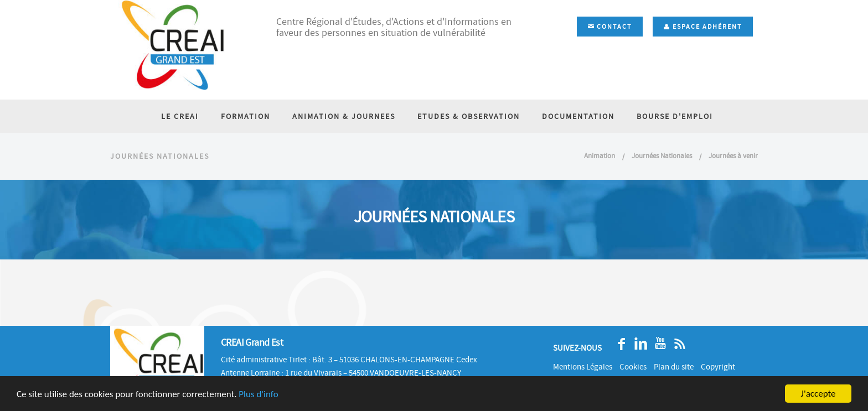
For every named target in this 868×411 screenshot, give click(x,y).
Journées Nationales (663, 156)
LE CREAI (180, 116)
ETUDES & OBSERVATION (469, 116)
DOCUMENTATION (578, 116)
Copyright (718, 367)
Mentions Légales (583, 367)
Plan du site (674, 367)
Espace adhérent (703, 27)
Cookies (633, 367)
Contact (610, 27)
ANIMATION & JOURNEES (344, 116)
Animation (600, 156)
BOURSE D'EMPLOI (675, 116)
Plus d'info (258, 394)
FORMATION (246, 116)
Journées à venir (733, 156)
